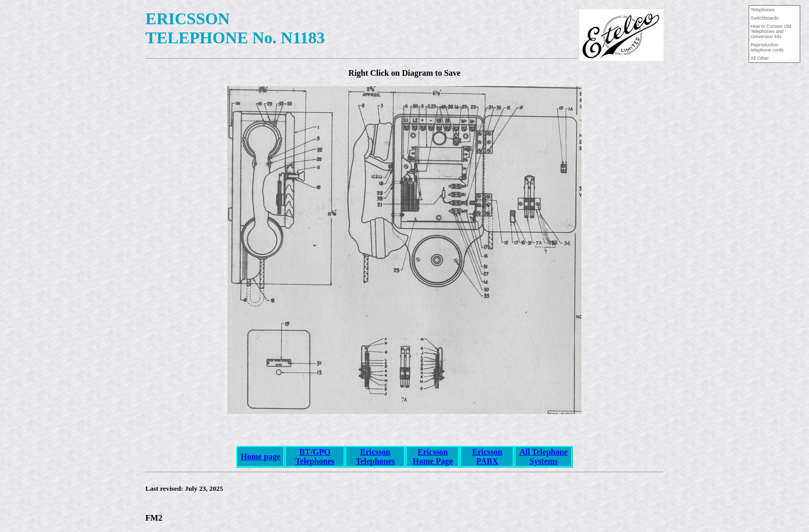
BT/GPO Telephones (315, 456)
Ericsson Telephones (375, 456)
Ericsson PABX (487, 456)
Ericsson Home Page (433, 456)
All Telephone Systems (544, 456)
